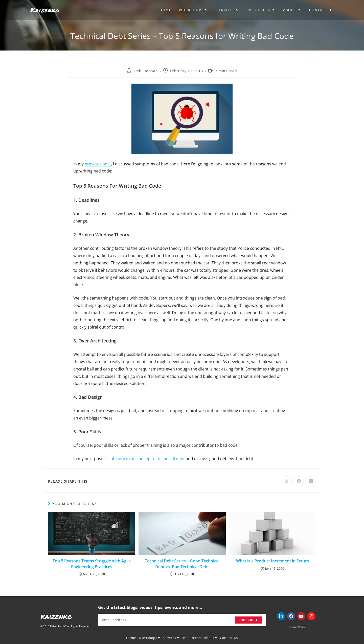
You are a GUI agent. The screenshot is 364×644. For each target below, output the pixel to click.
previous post (98, 164)
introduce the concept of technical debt (147, 459)
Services (171, 638)
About (211, 638)
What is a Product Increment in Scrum (272, 561)
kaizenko (56, 616)
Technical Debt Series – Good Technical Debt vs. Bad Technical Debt (182, 564)
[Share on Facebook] (299, 481)
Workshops (149, 638)
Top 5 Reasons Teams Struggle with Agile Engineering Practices (92, 564)
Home (131, 638)
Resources (192, 638)
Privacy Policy (297, 627)
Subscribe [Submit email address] (248, 620)
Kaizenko (45, 10)
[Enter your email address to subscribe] (182, 620)
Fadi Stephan (146, 71)
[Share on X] (287, 481)
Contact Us (229, 638)
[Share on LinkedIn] (311, 481)
